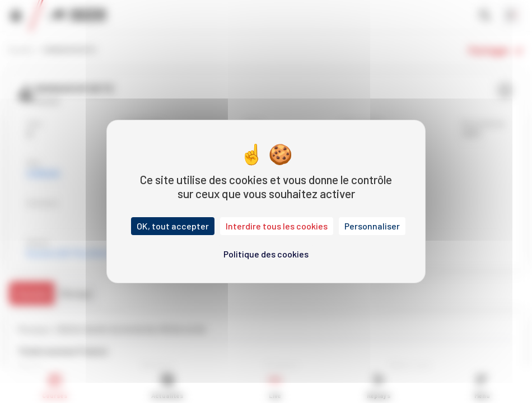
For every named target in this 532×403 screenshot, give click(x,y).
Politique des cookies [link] (266, 254)
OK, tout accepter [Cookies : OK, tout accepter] (173, 226)
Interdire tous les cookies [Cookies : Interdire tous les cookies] (277, 226)
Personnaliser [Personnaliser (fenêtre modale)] (372, 226)
